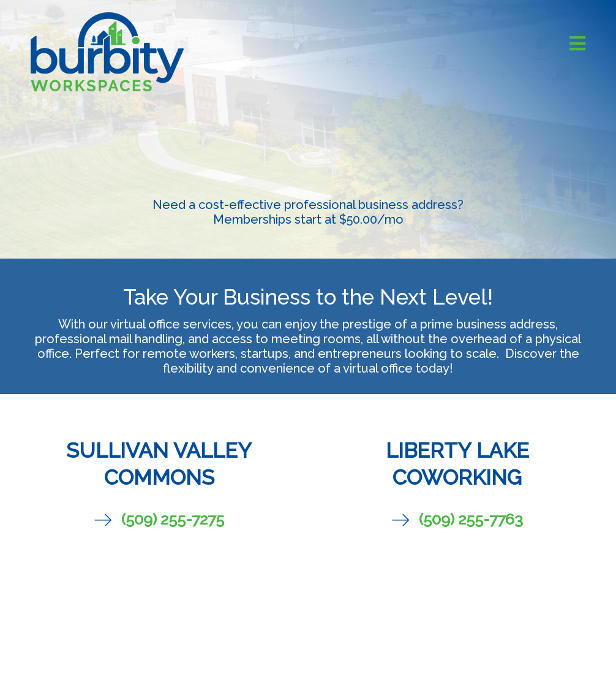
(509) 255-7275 (173, 519)
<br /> (308, 588)
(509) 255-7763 (471, 519)
